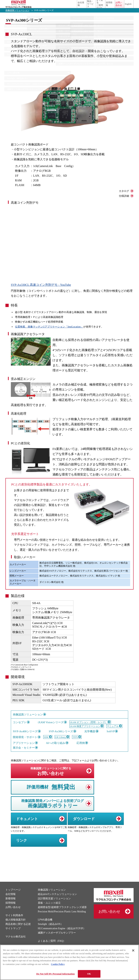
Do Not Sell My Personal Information (55, 974)
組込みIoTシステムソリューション (57, 900)
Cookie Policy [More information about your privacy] (58, 964)
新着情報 (10, 904)
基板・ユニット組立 (49, 908)
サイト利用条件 (14, 921)
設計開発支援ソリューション (54, 904)
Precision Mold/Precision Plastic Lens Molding (62, 917)
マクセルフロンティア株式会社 (22, 7)
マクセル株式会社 (16, 942)
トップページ (13, 895)
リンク (22, 846)
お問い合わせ (109, 7)
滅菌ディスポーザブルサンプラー (57, 938)
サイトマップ (13, 934)
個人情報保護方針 (16, 925)
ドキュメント (27, 824)
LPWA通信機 (45, 925)
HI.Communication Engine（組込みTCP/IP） (62, 934)
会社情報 (46, 7)
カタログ (124, 196)
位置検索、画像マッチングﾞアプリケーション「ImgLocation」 (49, 332)
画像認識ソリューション (17, 16)
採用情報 (92, 7)
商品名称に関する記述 (18, 929)
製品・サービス (61, 7)
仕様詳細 (124, 201)
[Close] (133, 950)
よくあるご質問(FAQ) (79, 7)
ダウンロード (84, 824)
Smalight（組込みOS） (50, 929)
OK (89, 974)
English (123, 7)
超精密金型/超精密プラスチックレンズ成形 (62, 913)
